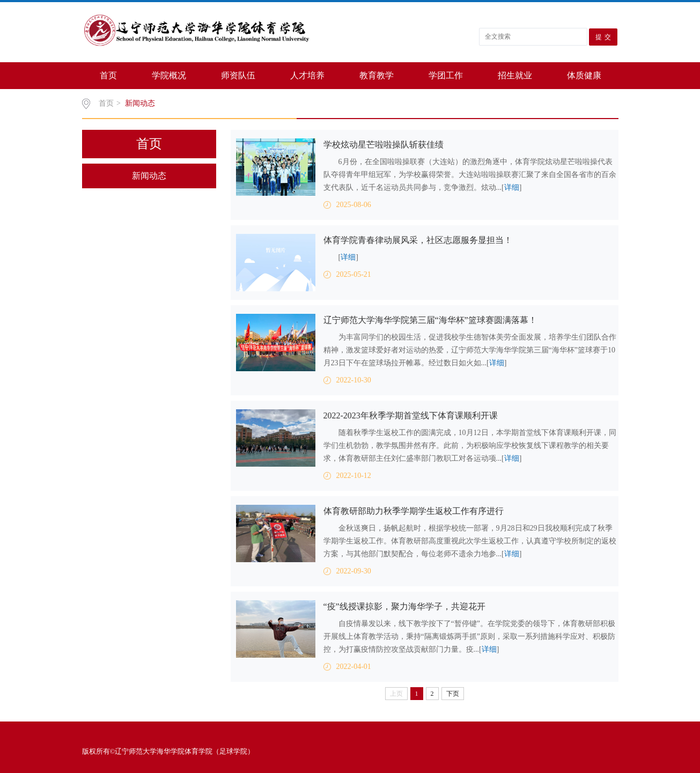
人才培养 (307, 75)
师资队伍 (238, 75)
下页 (453, 694)
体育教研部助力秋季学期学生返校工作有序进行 (414, 511)
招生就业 (515, 75)
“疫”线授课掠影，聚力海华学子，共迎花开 (404, 606)
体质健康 (584, 75)
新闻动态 (140, 103)
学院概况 (169, 75)
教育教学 (377, 75)
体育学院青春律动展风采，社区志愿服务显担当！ (418, 240)
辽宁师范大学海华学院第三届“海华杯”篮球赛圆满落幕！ (430, 320)
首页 (108, 75)
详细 (512, 187)
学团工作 (446, 75)
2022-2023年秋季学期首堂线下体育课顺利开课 (411, 415)
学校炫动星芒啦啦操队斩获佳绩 (384, 145)
